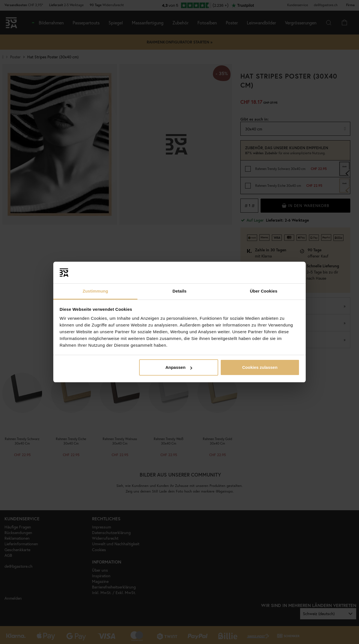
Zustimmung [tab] (95, 291)
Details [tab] (179, 291)
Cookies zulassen (260, 367)
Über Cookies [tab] (264, 291)
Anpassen (179, 367)
